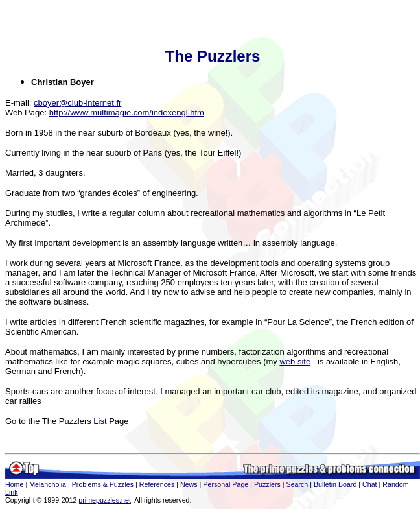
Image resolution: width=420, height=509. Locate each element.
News (189, 484)
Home (14, 484)
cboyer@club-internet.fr (77, 103)
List (100, 421)
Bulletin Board (335, 484)
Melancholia (48, 484)
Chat (370, 484)
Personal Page (226, 484)
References (157, 484)
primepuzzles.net (105, 500)
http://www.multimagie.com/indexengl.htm (127, 112)
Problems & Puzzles (103, 484)
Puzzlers (267, 484)
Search (297, 484)
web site (295, 361)
